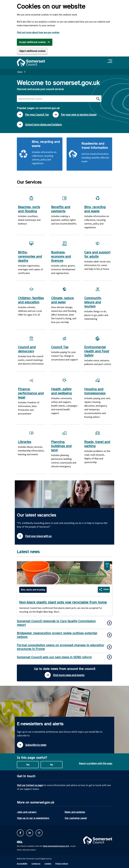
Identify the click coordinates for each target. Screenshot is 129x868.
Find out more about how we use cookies (38, 32)
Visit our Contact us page (30, 785)
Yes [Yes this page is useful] (28, 765)
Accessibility (22, 864)
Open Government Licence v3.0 (56, 846)
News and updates (75, 812)
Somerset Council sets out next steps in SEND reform (54, 657)
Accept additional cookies (32, 42)
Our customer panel (76, 818)
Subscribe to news (32, 745)
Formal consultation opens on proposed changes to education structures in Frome (60, 647)
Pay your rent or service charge (75, 115)
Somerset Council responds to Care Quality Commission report (56, 623)
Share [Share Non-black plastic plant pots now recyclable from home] (106, 589)
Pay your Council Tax (33, 115)
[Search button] (98, 99)
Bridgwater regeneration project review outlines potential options (57, 635)
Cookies (48, 864)
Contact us (36, 864)
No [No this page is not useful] (52, 765)
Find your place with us (34, 536)
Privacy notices (62, 864)
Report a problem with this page (96, 763)
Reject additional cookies (32, 51)
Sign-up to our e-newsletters (33, 818)
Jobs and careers (27, 812)
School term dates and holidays (39, 124)
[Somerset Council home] (31, 63)
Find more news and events (64, 675)
